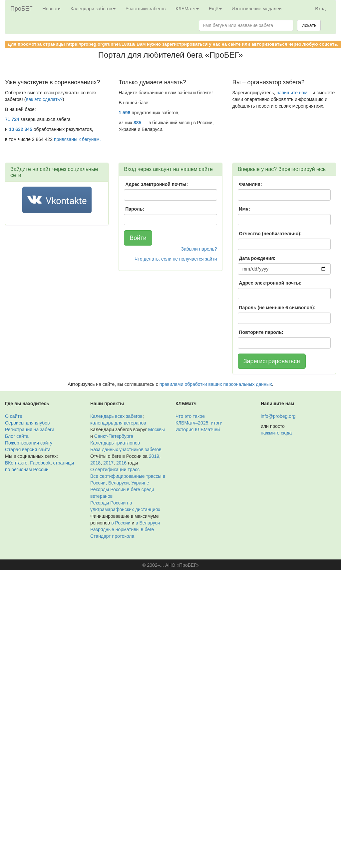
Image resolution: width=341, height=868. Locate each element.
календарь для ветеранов (118, 423)
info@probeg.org (278, 416)
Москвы (157, 430)
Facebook (40, 463)
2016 (121, 463)
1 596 (124, 113)
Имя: (245, 209)
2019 (154, 456)
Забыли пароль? (199, 249)
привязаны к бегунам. (77, 139)
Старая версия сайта (28, 449)
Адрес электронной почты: (157, 184)
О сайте (13, 416)
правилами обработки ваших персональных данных (216, 384)
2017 (108, 463)
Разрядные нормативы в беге (122, 529)
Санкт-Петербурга (114, 436)
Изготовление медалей (257, 9)
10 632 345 (21, 129)
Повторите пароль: (261, 332)
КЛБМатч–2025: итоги (199, 423)
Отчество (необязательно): (270, 234)
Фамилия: (251, 184)
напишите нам (292, 93)
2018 (95, 463)
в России (121, 523)
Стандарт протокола (112, 536)
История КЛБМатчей (198, 430)
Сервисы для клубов (27, 423)
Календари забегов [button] (93, 9)
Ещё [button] (215, 9)
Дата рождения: (257, 258)
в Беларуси (148, 523)
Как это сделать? (44, 99)
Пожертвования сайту (29, 443)
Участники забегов (146, 9)
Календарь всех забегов (116, 416)
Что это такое (190, 416)
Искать (309, 25)
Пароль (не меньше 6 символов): (277, 308)
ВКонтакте (16, 463)
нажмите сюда (276, 433)
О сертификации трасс (115, 469)
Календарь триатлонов (115, 443)
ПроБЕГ (21, 9)
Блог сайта (17, 436)
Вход (320, 9)
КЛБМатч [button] (187, 9)
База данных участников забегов (126, 449)
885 (137, 123)
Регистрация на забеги (30, 430)
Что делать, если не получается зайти (176, 259)
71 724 (12, 119)
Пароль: (135, 209)
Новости (52, 9)
